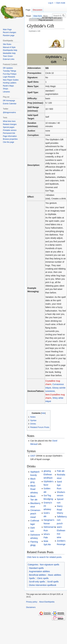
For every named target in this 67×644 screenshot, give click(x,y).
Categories (33, 564)
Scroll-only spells (37, 581)
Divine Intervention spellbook (43, 585)
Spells (32, 578)
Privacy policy (32, 602)
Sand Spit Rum (59, 485)
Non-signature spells (50, 564)
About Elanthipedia (47, 602)
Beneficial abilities (37, 575)
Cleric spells (43, 578)
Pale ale (61, 471)
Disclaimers (31, 607)
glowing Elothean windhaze (48, 474)
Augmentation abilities (39, 571)
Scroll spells (53, 581)
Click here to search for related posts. (45, 557)
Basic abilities (55, 575)
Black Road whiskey (34, 489)
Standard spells (36, 568)
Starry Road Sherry (60, 509)
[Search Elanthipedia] (59, 16)
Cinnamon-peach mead (35, 514)
